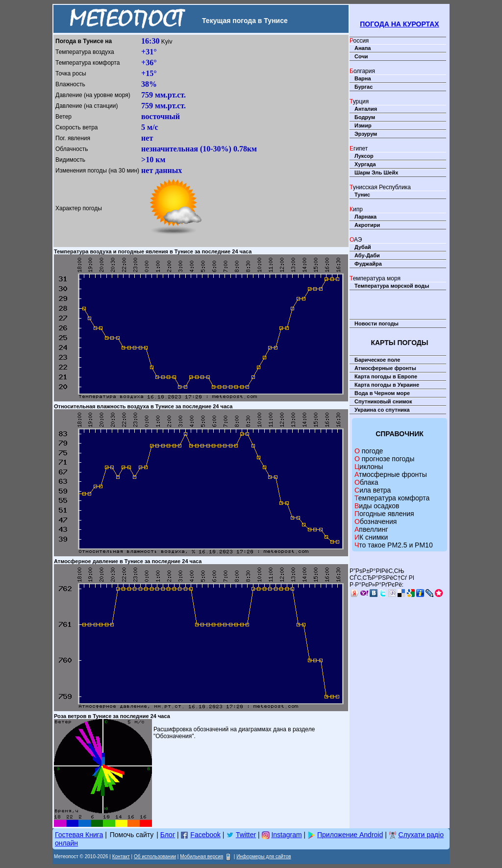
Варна (363, 78)
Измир (363, 125)
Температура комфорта (392, 498)
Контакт (121, 856)
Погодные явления (384, 514)
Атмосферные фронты (385, 368)
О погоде (369, 451)
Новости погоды (376, 323)
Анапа (363, 48)
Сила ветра (373, 490)
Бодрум (365, 117)
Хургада (365, 164)
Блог (168, 835)
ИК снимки (371, 537)
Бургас (364, 87)
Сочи (361, 56)
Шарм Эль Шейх (376, 173)
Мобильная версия (201, 856)
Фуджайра (368, 264)
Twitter (246, 835)
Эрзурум (366, 134)
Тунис (362, 195)
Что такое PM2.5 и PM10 (394, 545)
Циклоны (369, 467)
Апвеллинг (371, 529)
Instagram (286, 835)
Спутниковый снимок (383, 401)
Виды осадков (377, 506)
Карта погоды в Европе (386, 376)
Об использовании (155, 856)
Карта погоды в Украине (387, 385)
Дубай (363, 247)
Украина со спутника (382, 410)
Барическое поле (377, 360)
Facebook (205, 835)
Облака (366, 482)
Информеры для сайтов (264, 856)
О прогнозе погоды (384, 459)
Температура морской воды (392, 286)
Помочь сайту (132, 835)
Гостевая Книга (79, 835)
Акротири (367, 225)
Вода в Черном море (382, 393)
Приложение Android (350, 835)
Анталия (366, 109)
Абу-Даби (367, 255)
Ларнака (365, 217)
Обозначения (376, 521)
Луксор (364, 156)
